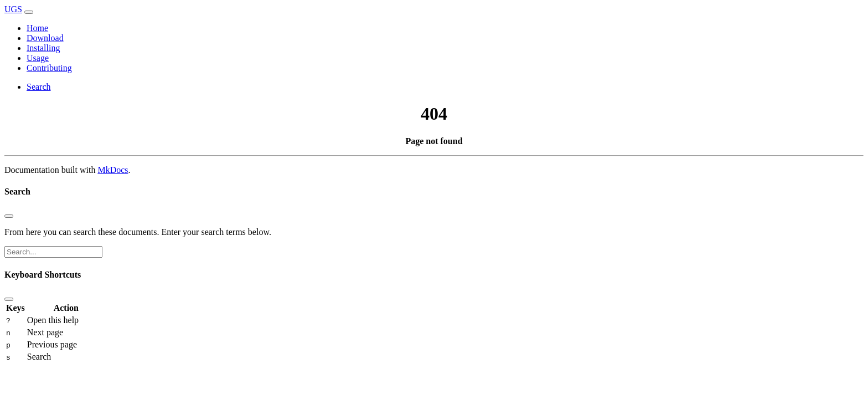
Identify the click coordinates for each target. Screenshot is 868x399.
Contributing (49, 68)
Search (39, 87)
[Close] (9, 216)
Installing (43, 48)
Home (37, 28)
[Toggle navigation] (29, 12)
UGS (13, 9)
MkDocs (113, 170)
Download (45, 38)
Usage (38, 58)
